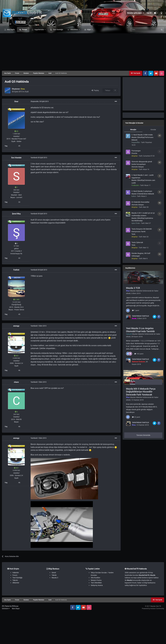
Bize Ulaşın (16, 609)
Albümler (16, 583)
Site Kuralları (96, 578)
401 (16, 356)
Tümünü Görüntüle (143, 435)
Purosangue (136, 151)
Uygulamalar (39, 30)
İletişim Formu (96, 580)
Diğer (89, 30)
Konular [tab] (153, 130)
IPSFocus (15, 606)
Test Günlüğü (58, 30)
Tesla (133, 234)
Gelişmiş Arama (97, 585)
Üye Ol (149, 13)
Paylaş (95, 90)
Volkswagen (136, 256)
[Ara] (145, 30)
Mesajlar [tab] (133, 130)
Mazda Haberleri (136, 291)
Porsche (134, 153)
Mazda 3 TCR (133, 288)
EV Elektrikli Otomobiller (140, 202)
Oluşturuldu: (40, 101)
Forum (24, 30)
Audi (27, 92)
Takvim (15, 580)
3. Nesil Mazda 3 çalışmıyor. (142, 191)
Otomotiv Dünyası (138, 167)
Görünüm (6, 609)
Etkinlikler (74, 30)
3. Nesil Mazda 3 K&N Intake (142, 135)
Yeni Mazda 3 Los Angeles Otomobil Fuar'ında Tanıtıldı (140, 330)
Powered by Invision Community (153, 609)
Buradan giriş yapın (136, 13)
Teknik (54, 575)
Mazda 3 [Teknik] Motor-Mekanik (143, 194)
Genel (54, 573)
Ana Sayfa (11, 30)
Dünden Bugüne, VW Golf (141, 253)
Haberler (16, 573)
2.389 (16, 299)
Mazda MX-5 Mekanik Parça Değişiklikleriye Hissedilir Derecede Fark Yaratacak (141, 392)
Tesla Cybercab (137, 242)
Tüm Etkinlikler (96, 583)
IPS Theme (6, 606)
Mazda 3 (55, 578)
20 (16, 131)
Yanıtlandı (39, 158)
